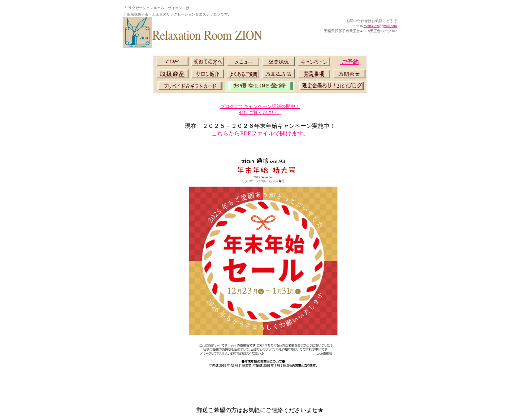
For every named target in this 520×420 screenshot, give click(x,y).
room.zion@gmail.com (380, 26)
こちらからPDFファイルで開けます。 (260, 133)
